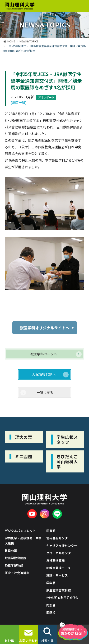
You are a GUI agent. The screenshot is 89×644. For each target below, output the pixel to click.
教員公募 (11, 551)
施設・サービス (57, 575)
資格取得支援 (56, 560)
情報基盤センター (59, 538)
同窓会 (51, 605)
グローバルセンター (60, 553)
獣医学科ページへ (44, 354)
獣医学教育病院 (16, 558)
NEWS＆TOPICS (29, 41)
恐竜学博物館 (14, 565)
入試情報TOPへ (44, 374)
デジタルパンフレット (20, 531)
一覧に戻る (45, 392)
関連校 (51, 612)
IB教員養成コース (59, 568)
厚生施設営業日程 (59, 590)
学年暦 (51, 583)
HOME (11, 41)
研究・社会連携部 (17, 573)
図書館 (51, 531)
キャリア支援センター (62, 546)
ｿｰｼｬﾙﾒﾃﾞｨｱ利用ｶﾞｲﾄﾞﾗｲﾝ (62, 597)
